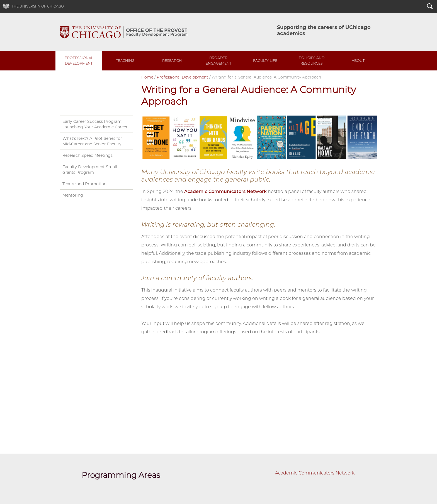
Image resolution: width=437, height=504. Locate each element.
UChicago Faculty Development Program (123, 32)
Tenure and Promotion (84, 184)
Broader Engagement (219, 61)
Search (430, 7)
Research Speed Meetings (88, 155)
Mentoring (73, 195)
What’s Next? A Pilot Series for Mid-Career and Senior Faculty (92, 141)
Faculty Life (265, 61)
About (358, 61)
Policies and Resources (312, 61)
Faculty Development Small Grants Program (90, 170)
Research (172, 61)
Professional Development (79, 61)
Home (147, 77)
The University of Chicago (38, 6)
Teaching (125, 61)
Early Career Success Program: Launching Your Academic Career (95, 124)
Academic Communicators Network (225, 191)
